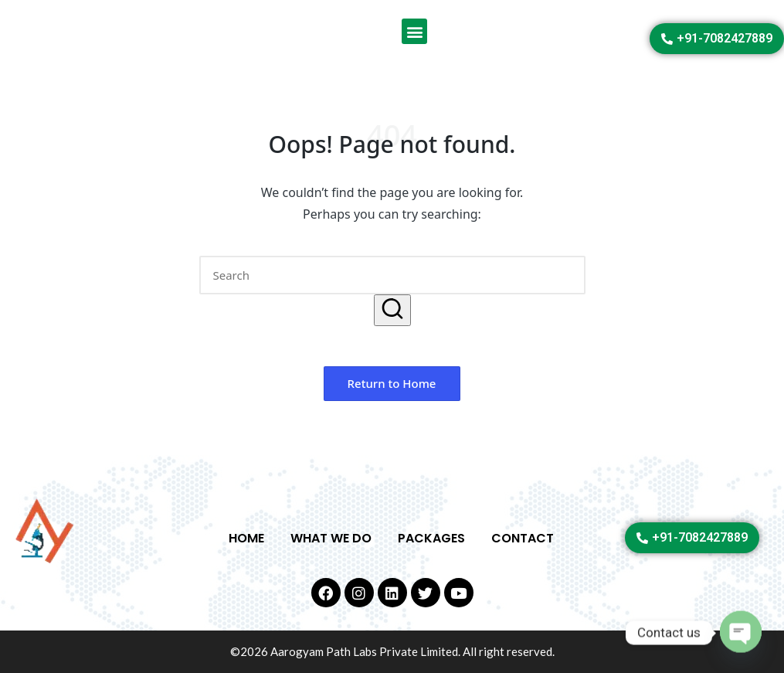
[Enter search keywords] (392, 275)
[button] (414, 31)
